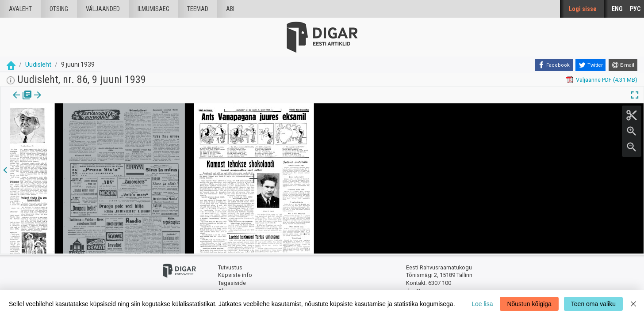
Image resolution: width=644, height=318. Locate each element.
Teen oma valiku (593, 304)
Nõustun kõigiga (529, 304)
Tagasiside (232, 283)
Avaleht (20, 9)
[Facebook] (554, 65)
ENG (617, 9)
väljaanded (103, 9)
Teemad (198, 9)
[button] (60, 101)
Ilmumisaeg (153, 9)
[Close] (633, 304)
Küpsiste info (235, 275)
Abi (230, 9)
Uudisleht (38, 64)
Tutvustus (230, 267)
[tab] (22, 101)
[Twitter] (590, 65)
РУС (635, 9)
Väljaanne (22, 101)
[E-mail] (623, 65)
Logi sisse (583, 9)
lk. (54, 101)
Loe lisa (482, 304)
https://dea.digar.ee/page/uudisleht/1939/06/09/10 (75, 125)
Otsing (59, 9)
